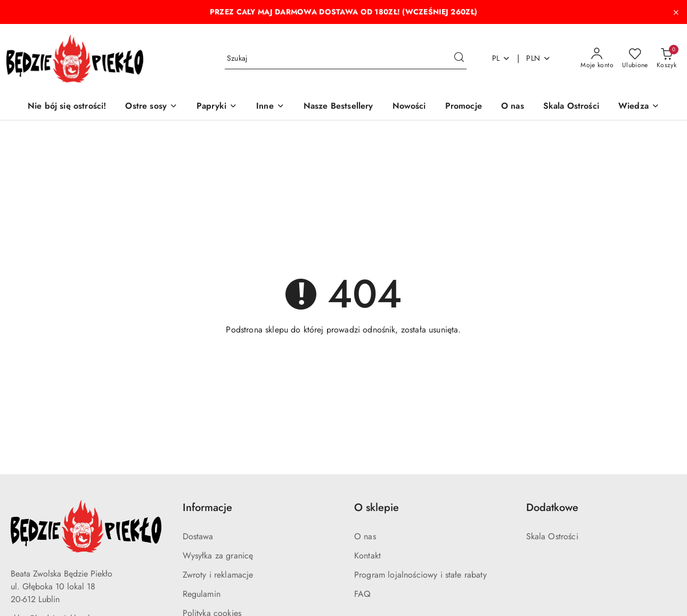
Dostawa (198, 536)
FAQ (362, 594)
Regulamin (202, 594)
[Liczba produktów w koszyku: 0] (666, 59)
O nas (365, 536)
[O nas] (513, 107)
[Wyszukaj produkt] (346, 59)
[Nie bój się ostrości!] (67, 107)
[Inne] (270, 107)
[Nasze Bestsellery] (338, 107)
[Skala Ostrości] (571, 107)
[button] (639, 107)
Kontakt (367, 556)
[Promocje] (464, 107)
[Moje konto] (597, 59)
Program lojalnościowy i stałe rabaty (420, 575)
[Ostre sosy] (151, 107)
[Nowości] (409, 107)
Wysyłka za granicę (218, 556)
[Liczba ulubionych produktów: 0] (635, 59)
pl (501, 58)
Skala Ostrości (552, 536)
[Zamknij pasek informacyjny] (676, 12)
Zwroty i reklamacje (218, 575)
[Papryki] (217, 107)
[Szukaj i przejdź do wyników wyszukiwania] (459, 59)
